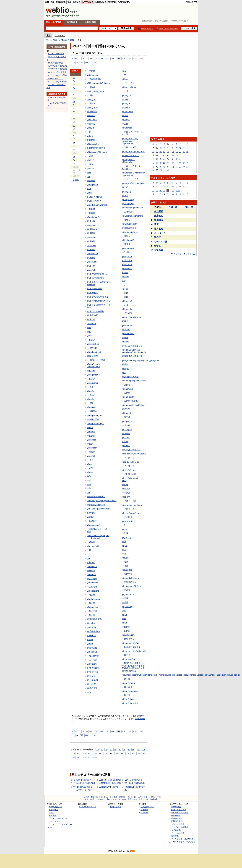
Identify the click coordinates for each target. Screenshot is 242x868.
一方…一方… (128, 83)
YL (74, 115)
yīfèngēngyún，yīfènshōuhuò (94, 365)
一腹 (89, 484)
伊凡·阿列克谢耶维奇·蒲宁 (99, 301)
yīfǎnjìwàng (128, 389)
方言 (141, 799)
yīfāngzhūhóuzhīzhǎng (133, 216)
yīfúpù (90, 644)
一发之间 (126, 425)
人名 (135, 799)
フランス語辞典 (178, 824)
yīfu (89, 177)
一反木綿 (126, 393)
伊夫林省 (91, 623)
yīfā (124, 71)
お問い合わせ (116, 807)
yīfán (89, 193)
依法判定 (126, 409)
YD (74, 88)
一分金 (90, 387)
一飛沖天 (126, 244)
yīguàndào (127, 570)
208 (113, 58)
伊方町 (125, 187)
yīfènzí (90, 464)
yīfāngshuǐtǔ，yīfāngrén (133, 183)
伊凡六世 (91, 221)
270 (79, 757)
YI (74, 105)
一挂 (124, 542)
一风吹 (125, 293)
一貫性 (125, 602)
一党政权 (91, 87)
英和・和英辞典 (74, 2)
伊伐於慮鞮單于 (129, 228)
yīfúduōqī (91, 575)
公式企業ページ (147, 807)
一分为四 (91, 436)
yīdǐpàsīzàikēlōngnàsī (97, 152)
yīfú (89, 558)
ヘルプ (52, 812)
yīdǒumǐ (91, 168)
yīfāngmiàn (127, 128)
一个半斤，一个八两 (131, 450)
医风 (124, 281)
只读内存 (159, 250)
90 (133, 749)
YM (74, 119)
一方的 (125, 99)
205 (96, 58)
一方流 (125, 116)
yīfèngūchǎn (93, 383)
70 (124, 749)
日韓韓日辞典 (101, 2)
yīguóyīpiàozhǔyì (130, 703)
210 (124, 58)
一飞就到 (126, 252)
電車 (115, 797)
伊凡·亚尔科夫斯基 (96, 311)
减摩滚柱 (159, 216)
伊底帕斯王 (92, 140)
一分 (89, 328)
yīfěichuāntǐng (129, 334)
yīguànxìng (127, 607)
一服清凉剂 (92, 521)
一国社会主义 (128, 639)
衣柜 (124, 610)
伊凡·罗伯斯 (92, 315)
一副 (89, 488)
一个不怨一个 (128, 458)
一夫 (89, 554)
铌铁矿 (157, 237)
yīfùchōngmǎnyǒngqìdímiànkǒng (102, 501)
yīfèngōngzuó (93, 375)
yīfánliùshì (92, 225)
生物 (124, 799)
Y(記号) (76, 180)
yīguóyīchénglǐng (130, 691)
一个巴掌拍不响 (129, 474)
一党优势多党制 (94, 79)
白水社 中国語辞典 (83, 780)
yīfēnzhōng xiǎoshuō (132, 317)
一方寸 (125, 91)
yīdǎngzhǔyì (93, 107)
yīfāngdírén (127, 111)
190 (111, 753)
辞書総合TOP (192, 2)
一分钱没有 (92, 411)
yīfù (89, 492)
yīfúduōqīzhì (93, 583)
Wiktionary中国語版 (109, 787)
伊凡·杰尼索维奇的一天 (98, 274)
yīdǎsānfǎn (92, 120)
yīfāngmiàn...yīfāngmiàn (133, 151)
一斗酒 (90, 156)
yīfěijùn (126, 368)
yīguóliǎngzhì (128, 635)
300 (87, 62)
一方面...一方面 (129, 147)
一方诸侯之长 (128, 212)
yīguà (125, 546)
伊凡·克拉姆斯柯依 (96, 278)
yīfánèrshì (92, 324)
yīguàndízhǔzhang (131, 578)
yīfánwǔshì (92, 262)
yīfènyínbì (92, 456)
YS (74, 139)
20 (102, 749)
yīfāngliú (126, 120)
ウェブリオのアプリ (88, 807)
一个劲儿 (126, 493)
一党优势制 (92, 111)
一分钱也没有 (93, 419)
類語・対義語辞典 (58, 2)
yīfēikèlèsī (127, 269)
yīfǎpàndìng (128, 413)
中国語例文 (72, 22)
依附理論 (91, 513)
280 (84, 757)
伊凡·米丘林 (92, 293)
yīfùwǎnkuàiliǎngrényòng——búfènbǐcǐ (99, 537)
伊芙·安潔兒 (92, 688)
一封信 (125, 305)
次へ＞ (94, 62)
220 (128, 753)
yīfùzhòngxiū (93, 546)
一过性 (125, 533)
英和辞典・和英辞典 (180, 812)
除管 (156, 224)
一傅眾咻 (91, 542)
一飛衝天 (126, 236)
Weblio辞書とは (55, 807)
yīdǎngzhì (92, 99)
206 (102, 58)
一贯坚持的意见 (129, 582)
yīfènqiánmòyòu (95, 415)
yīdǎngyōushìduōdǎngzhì (99, 83)
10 (98, 749)
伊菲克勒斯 (127, 265)
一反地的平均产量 (130, 377)
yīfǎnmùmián (128, 397)
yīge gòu (126, 489)
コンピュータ (106, 797)
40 (111, 749)
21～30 (189, 207)
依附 (89, 476)
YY (74, 160)
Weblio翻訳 (176, 815)
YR (74, 136)
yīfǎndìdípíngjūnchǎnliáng (134, 381)
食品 (130, 799)
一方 (124, 75)
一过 (124, 525)
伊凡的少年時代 (94, 201)
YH (74, 102)
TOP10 (157, 207)
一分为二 (91, 444)
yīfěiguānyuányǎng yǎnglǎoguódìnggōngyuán (134, 351)
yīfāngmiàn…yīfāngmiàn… (128, 161)
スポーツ (116, 799)
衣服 (89, 172)
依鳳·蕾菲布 (92, 356)
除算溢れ (159, 229)
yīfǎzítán (126, 437)
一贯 (124, 550)
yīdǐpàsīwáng (93, 144)
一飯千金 (91, 181)
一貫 (124, 554)
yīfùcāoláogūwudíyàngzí (98, 509)
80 (129, 749)
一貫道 (125, 566)
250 (144, 753)
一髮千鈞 (126, 417)
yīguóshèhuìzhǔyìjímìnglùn (135, 651)
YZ (74, 163)
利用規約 (52, 815)
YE (74, 91)
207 (107, 58)
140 (84, 753)
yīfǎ (124, 373)
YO (74, 126)
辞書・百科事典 (151, 799)
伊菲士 (125, 273)
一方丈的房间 (128, 204)
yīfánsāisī (92, 245)
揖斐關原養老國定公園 (132, 356)
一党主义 (91, 103)
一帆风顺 (91, 209)
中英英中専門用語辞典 (110, 783)
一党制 (90, 95)
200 (117, 753)
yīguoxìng (127, 537)
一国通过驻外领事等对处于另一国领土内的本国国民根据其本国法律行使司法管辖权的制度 (133, 667)
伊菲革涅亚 (127, 261)
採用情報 (144, 812)
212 (135, 58)
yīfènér (90, 472)
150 (90, 753)
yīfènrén (91, 432)
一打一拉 (91, 124)
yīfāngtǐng (127, 191)
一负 (89, 480)
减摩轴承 (159, 220)
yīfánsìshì (92, 237)
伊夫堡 (90, 640)
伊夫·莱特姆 (92, 672)
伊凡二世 (91, 319)
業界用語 (95, 797)
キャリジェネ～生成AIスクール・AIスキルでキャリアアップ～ (182, 842)
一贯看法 (126, 590)
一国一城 (126, 679)
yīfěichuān (127, 325)
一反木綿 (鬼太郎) (130, 401)
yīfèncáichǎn (93, 344)
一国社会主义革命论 (131, 647)
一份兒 (90, 468)
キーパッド (160, 233)
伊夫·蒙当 (91, 676)
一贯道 (125, 562)
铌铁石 (157, 246)
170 (100, 753)
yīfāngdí (126, 103)
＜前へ (74, 58)
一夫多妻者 (92, 587)
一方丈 (125, 195)
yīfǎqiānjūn (127, 421)
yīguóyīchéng (128, 683)
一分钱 (90, 403)
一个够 (125, 485)
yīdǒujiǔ (91, 160)
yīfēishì (126, 277)
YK (74, 112)
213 (140, 58)
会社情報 (144, 810)
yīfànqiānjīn (92, 185)
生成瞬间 (159, 211)
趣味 (109, 799)
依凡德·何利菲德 (95, 197)
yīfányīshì (92, 270)
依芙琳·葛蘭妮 (94, 631)
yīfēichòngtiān (129, 240)
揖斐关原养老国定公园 (132, 346)
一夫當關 (91, 595)
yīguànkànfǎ (128, 594)
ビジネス (85, 797)
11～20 (173, 207)
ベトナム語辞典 (178, 833)
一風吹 (125, 297)
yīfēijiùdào (127, 256)
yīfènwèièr (92, 448)
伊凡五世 (91, 258)
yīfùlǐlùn (91, 517)
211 (129, 58)
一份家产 (91, 379)
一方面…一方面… (130, 156)
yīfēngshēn (127, 309)
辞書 (47, 2)
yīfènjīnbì (91, 399)
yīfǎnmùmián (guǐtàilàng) (134, 405)
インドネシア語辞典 (180, 827)
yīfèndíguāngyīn (95, 352)
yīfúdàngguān (94, 599)
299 (81, 62)
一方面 (125, 124)
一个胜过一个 (128, 509)
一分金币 (91, 395)
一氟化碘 (91, 603)
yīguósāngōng (129, 659)
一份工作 (91, 371)
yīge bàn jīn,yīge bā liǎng (134, 454)
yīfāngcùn (127, 95)
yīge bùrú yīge (129, 470)
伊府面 (125, 442)
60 (120, 749)
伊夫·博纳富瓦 (94, 668)
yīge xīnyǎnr (128, 521)
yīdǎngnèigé (93, 75)
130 (79, 753)
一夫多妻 (91, 570)
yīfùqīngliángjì (94, 525)
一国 (124, 619)
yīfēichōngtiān (129, 248)
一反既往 (126, 385)
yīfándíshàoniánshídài (97, 205)
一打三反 (91, 116)
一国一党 (126, 695)
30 (106, 749)
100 (138, 749)
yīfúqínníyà (92, 652)
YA (74, 78)
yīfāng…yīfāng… (130, 87)
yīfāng (125, 79)
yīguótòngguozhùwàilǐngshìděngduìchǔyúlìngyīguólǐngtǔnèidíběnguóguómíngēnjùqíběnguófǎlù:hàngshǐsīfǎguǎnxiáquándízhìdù (181, 675)
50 (115, 749)
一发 (89, 692)
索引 (49, 35)
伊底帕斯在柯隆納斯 (96, 148)
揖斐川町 (126, 329)
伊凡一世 (91, 266)
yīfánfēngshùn (94, 217)
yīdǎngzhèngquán (95, 91)
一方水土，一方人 (130, 179)
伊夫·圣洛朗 (92, 680)
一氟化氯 (91, 615)
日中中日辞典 (88, 2)
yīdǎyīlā (91, 128)
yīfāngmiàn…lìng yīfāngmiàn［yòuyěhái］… (130, 141)
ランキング (60, 35)
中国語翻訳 (91, 22)
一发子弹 (126, 434)
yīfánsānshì (92, 254)
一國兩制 (126, 627)
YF (74, 95)
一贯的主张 (127, 574)
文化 (86, 799)
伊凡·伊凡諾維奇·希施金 (98, 297)
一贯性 (125, 598)
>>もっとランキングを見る (183, 254)
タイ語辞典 (176, 830)
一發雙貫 (126, 220)
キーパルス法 (161, 242)
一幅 (89, 550)
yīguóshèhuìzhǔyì (130, 643)
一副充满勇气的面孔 (96, 497)
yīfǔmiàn (126, 446)
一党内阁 (91, 71)
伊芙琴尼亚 (92, 648)
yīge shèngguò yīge (131, 513)
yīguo (125, 529)
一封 (124, 285)
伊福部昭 (91, 562)
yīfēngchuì (127, 301)
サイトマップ (54, 821)
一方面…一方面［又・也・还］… (132, 167)
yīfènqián (91, 407)
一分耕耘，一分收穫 (96, 360)
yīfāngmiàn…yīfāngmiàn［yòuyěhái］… (134, 174)
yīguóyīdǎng (128, 699)
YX (74, 157)
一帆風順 (91, 213)
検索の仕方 (53, 810)
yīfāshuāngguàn (130, 224)
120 (73, 753)
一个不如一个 (128, 466)
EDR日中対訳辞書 (133, 780)
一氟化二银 (92, 611)
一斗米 (90, 164)
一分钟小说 (127, 313)
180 (106, 753)
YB (74, 81)
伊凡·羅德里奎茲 (95, 289)
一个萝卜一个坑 (129, 501)
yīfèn (89, 336)
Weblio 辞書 (52, 40)
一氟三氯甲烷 (93, 656)
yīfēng (125, 289)
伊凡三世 (91, 250)
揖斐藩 (125, 338)
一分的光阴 (92, 348)
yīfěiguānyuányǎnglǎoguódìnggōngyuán (141, 360)
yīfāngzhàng (128, 200)
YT (74, 143)
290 (90, 757)
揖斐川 (125, 321)
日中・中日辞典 (54, 22)
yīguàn (125, 558)
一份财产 (91, 340)
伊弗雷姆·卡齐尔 (95, 619)
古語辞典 (112, 2)
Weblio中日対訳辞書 (135, 783)
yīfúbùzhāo (92, 567)
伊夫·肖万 (91, 684)
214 (73, 62)
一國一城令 (127, 687)
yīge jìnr (126, 497)
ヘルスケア (100, 799)
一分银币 (91, 452)
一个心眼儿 (127, 517)
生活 (92, 799)
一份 (89, 332)
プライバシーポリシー (58, 818)
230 (133, 753)
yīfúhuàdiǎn (92, 607)
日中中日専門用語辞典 (84, 783)
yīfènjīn (90, 391)
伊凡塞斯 (91, 241)
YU (74, 146)
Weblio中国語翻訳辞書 (110, 780)
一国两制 (126, 631)
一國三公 (126, 655)
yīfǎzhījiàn (127, 429)
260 (73, 757)
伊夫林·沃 (91, 636)
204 (91, 58)
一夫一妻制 (92, 660)
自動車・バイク (126, 797)
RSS (133, 851)
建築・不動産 (149, 797)
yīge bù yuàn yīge (130, 462)
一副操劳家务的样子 (96, 505)
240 (139, 753)
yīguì (124, 615)
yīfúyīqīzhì (92, 664)
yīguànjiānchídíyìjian (132, 586)
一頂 (89, 132)
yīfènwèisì (92, 440)
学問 (159, 797)
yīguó (125, 623)
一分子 (90, 460)
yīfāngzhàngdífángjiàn (133, 208)
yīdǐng (90, 136)
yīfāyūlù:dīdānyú (130, 232)
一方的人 (126, 107)
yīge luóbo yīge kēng (132, 505)
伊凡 (89, 189)
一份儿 (90, 428)
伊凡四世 (91, 233)
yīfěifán (126, 342)
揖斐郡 (125, 364)
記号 (178, 190)
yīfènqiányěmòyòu (96, 424)
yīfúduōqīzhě (93, 591)
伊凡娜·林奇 (92, 229)
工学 (140, 797)
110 (144, 749)
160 (95, 753)
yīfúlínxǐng (92, 627)
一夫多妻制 (92, 579)
